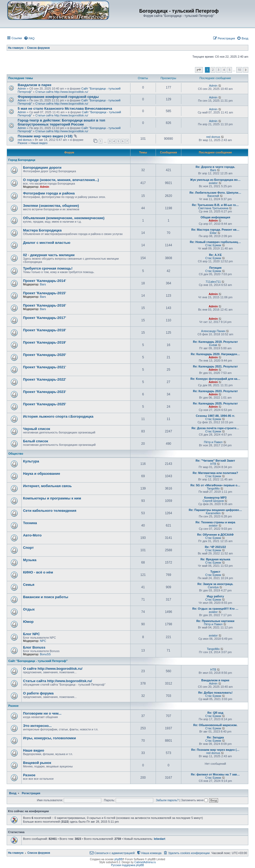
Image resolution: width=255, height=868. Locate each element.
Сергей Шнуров (213, 501)
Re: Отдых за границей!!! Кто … (215, 609)
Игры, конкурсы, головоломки (49, 738)
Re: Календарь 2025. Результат (215, 403)
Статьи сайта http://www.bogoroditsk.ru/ (62, 92)
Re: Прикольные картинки (215, 621)
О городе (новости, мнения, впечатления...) (61, 180)
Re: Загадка (215, 737)
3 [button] (219, 70)
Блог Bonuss (34, 647)
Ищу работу (215, 596)
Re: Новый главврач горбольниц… (215, 242)
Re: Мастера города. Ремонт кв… (215, 230)
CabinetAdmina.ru (145, 862)
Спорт (28, 548)
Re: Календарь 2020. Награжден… (215, 354)
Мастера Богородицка (42, 230)
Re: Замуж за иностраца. (215, 584)
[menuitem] (29, 38)
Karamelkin (213, 513)
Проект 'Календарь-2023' (45, 392)
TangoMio (213, 488)
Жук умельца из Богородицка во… (215, 180)
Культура (31, 461)
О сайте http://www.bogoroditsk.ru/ (53, 669)
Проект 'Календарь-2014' (45, 281)
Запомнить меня (194, 800)
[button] (199, 70)
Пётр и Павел (213, 442)
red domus (25, 140)
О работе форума (38, 693)
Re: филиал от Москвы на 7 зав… (215, 774)
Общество (16, 454)
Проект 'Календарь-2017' (45, 318)
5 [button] (230, 70)
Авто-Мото (32, 535)
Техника (30, 523)
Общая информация (215, 217)
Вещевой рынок (37, 763)
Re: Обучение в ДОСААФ (215, 535)
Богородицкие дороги (42, 168)
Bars (213, 170)
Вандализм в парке (35, 85)
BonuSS (45, 654)
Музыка (30, 560)
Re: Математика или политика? (215, 473)
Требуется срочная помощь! (48, 268)
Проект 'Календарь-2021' (45, 367)
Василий (213, 196)
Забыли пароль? (167, 800)
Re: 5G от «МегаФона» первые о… (215, 485)
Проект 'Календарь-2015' (45, 293)
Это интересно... (37, 726)
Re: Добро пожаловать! (215, 693)
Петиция (215, 268)
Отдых (29, 609)
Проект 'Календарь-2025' (45, 404)
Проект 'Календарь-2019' (45, 342)
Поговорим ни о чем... (42, 713)
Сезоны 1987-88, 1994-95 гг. (215, 416)
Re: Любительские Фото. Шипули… (215, 193)
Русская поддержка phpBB (127, 865)
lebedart (160, 839)
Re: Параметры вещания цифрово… (215, 510)
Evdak (213, 345)
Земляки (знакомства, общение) (51, 206)
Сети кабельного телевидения (50, 511)
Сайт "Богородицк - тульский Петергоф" (38, 661)
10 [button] (239, 70)
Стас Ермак (213, 245)
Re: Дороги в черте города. (215, 167)
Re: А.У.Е (215, 255)
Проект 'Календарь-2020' (45, 355)
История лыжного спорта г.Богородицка (58, 416)
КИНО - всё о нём (38, 572)
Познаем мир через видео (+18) (45, 136)
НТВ (213, 464)
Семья (29, 585)
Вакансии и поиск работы (46, 597)
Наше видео (39, 143)
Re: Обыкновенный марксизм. (215, 725)
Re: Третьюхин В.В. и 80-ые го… (215, 205)
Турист (215, 572)
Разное (22, 143)
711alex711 (213, 282)
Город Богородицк (22, 160)
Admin (22, 89)
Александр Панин (213, 331)
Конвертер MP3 (215, 498)
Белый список (36, 441)
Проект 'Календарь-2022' (45, 379)
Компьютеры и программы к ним (52, 498)
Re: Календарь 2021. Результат (215, 366)
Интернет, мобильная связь (47, 486)
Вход (13, 793)
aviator (213, 183)
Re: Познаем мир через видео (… (215, 750)
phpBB (118, 859)
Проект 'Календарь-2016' (45, 305)
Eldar (213, 233)
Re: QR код (215, 713)
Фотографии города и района (49, 193)
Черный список (37, 429)
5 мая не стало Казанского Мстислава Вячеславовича (65, 108)
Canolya (213, 587)
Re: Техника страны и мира (215, 522)
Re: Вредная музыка (215, 559)
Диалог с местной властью (47, 243)
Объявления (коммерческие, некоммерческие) (64, 218)
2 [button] (213, 70)
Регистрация (31, 793)
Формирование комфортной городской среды (58, 97)
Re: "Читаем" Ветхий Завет (215, 461)
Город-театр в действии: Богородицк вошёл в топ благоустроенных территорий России (61, 122)
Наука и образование (42, 474)
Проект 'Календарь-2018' (45, 330)
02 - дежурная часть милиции (49, 255)
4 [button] (224, 70)
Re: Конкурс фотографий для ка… (215, 379)
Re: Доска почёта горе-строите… (215, 428)
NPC (43, 641)
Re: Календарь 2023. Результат (215, 391)
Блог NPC (31, 634)
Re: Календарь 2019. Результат (215, 342)
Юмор (28, 622)
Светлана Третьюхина (213, 208)
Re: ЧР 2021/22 (215, 547)
